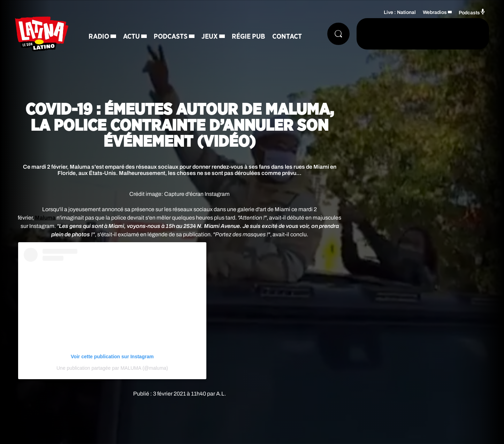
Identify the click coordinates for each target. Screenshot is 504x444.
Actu (131, 37)
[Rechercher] (338, 34)
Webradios (435, 12)
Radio (99, 37)
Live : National (400, 12)
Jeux (210, 37)
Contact (287, 37)
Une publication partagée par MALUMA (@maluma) (112, 368)
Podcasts (171, 37)
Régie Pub (249, 37)
